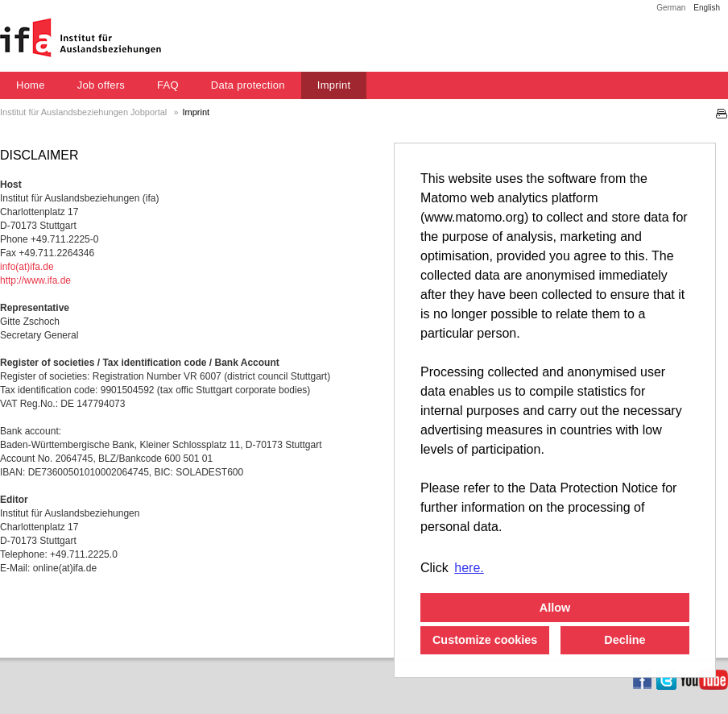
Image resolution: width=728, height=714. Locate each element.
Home (31, 85)
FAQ (168, 85)
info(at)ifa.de (27, 267)
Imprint (334, 85)
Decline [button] (625, 640)
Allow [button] (555, 608)
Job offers (101, 85)
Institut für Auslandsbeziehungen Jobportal (85, 112)
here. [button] (469, 568)
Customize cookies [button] (485, 640)
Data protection (248, 85)
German (671, 8)
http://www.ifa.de (35, 280)
